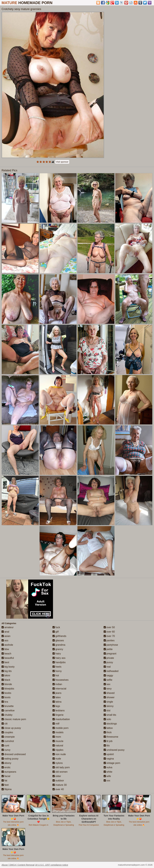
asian (6, 636)
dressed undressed (14, 754)
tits (107, 746)
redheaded (111, 671)
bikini (6, 675)
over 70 (109, 636)
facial (6, 776)
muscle (58, 741)
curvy (6, 750)
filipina (7, 789)
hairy (57, 654)
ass (5, 640)
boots (6, 697)
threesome (111, 737)
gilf (56, 632)
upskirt (109, 754)
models (58, 732)
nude (57, 759)
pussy (108, 662)
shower (109, 697)
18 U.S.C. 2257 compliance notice (52, 865)
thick (108, 732)
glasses (58, 640)
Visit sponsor (62, 162)
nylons (58, 763)
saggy (108, 675)
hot (56, 675)
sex (107, 684)
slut (107, 710)
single (108, 702)
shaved (109, 693)
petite (108, 649)
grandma (59, 645)
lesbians (59, 710)
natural (58, 746)
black (6, 680)
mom (57, 737)
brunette (8, 706)
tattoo (108, 728)
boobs (6, 693)
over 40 (58, 789)
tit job (108, 741)
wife (107, 776)
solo (107, 719)
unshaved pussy (114, 750)
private (109, 658)
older (57, 776)
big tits (7, 671)
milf (56, 724)
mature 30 (60, 785)
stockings (110, 724)
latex (57, 697)
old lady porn (61, 767)
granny (58, 649)
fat (4, 781)
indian (57, 684)
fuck (56, 627)
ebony (6, 763)
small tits (110, 715)
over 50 (109, 627)
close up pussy (11, 728)
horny (57, 671)
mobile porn (60, 728)
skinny (109, 706)
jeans (57, 693)
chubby (7, 715)
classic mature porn (14, 719)
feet (5, 785)
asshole (7, 645)
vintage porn (112, 763)
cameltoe (8, 710)
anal (5, 632)
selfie (108, 680)
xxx (107, 781)
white (108, 772)
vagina (109, 759)
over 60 (109, 632)
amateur (8, 627)
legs (56, 706)
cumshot (8, 741)
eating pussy (10, 759)
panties (109, 640)
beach (6, 654)
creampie (8, 737)
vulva (108, 767)
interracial (59, 689)
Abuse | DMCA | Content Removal (18, 865)
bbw (5, 649)
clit (5, 724)
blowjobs (8, 689)
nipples (58, 750)
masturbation (61, 719)
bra (5, 702)
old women (60, 772)
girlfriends (59, 636)
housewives (60, 680)
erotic (6, 767)
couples (7, 732)
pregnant (110, 654)
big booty (8, 667)
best (5, 662)
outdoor (58, 781)
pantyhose (111, 645)
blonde (7, 684)
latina (57, 702)
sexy (108, 689)
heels (57, 667)
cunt (5, 746)
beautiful (8, 658)
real (107, 667)
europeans (9, 772)
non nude (59, 754)
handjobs (59, 662)
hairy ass (59, 658)
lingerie (58, 715)
